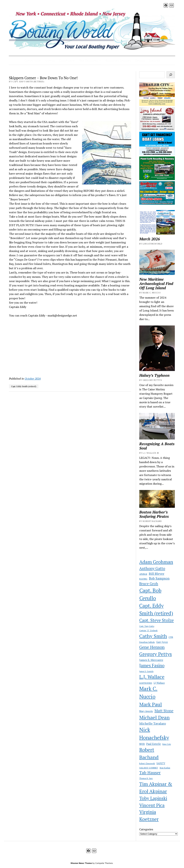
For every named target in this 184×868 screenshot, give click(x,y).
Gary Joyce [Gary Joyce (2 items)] (162, 642)
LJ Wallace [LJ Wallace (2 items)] (159, 683)
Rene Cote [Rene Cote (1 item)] (167, 744)
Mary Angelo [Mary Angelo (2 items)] (146, 711)
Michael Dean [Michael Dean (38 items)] (154, 717)
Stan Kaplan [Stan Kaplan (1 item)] (165, 768)
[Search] (171, 75)
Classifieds (65, 60)
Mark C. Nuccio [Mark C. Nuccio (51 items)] (148, 693)
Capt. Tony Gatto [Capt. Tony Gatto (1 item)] (147, 626)
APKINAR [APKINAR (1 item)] (143, 574)
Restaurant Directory (118, 60)
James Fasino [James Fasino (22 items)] (152, 665)
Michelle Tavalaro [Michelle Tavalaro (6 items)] (153, 723)
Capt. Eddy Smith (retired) (24, 386)
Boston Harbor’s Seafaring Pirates (154, 514)
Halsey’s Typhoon (154, 375)
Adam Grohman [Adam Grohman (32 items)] (156, 562)
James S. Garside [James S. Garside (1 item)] (146, 671)
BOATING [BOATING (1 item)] (143, 579)
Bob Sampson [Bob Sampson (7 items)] (159, 578)
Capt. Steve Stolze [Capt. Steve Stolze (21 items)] (157, 620)
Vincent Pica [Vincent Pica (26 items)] (152, 805)
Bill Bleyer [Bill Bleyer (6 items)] (157, 574)
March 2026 (150, 239)
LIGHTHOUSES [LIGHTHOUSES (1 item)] (146, 683)
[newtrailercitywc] (157, 105)
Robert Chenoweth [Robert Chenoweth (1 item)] (147, 764)
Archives (50, 60)
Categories (146, 829)
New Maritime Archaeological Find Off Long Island (156, 284)
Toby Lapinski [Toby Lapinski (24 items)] (153, 798)
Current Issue (33, 60)
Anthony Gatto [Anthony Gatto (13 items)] (152, 568)
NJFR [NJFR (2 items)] (142, 744)
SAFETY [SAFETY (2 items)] (161, 763)
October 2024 (33, 379)
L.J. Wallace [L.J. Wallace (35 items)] (152, 677)
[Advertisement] (70, 347)
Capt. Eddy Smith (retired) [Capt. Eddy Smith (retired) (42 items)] (156, 609)
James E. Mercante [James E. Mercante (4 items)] (151, 660)
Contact (140, 60)
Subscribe (155, 60)
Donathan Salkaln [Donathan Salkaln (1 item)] (147, 642)
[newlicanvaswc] (157, 130)
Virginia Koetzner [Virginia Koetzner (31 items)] (149, 815)
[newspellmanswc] (157, 204)
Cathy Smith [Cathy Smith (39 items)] (153, 636)
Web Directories (89, 60)
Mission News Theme (81, 863)
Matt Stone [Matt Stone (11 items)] (164, 711)
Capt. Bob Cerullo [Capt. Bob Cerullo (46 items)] (150, 594)
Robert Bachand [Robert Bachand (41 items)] (149, 753)
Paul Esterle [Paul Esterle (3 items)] (154, 744)
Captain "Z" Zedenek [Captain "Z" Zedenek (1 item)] (148, 631)
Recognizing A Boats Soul (157, 446)
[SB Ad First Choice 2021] (157, 154)
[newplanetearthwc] (157, 179)
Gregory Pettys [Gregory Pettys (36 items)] (156, 654)
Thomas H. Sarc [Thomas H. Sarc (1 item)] (146, 778)
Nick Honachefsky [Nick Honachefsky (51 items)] (154, 734)
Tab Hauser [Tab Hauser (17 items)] (150, 773)
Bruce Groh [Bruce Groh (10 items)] (149, 584)
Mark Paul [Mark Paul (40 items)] (151, 704)
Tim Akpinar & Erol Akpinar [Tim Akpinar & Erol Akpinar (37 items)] (156, 788)
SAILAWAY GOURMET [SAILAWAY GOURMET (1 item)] (149, 768)
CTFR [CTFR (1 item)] (171, 637)
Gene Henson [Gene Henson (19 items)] (152, 647)
